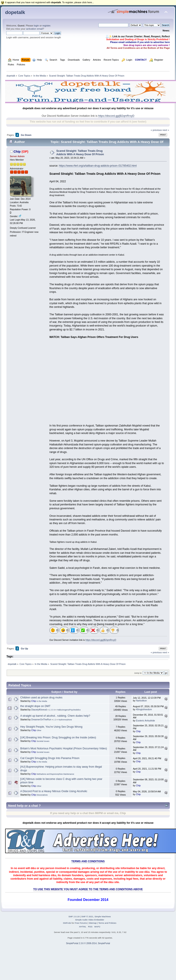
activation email (34, 29)
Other (39, 730)
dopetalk (15, 12)
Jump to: (138, 673)
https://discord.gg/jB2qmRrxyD (116, 116)
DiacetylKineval (39, 710)
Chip (17, 151)
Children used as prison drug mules (41, 698)
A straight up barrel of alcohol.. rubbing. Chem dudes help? (55, 716)
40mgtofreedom (144, 709)
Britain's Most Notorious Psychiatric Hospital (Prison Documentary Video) (64, 748)
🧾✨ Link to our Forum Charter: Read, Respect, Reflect (138, 36)
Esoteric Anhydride (145, 721)
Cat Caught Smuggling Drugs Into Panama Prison (50, 758)
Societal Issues (43, 741)
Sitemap (93, 923)
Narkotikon (142, 701)
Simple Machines (103, 916)
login (36, 26)
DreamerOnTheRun (41, 719)
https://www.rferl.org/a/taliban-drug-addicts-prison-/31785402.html (98, 166)
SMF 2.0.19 (74, 916)
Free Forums (81, 923)
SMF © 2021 (87, 916)
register (46, 26)
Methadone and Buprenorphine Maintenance (55, 774)
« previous (156, 130)
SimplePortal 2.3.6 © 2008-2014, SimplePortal (88, 943)
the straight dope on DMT (35, 706)
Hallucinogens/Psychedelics (69, 710)
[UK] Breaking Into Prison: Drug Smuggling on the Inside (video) (58, 738)
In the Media (42, 701)
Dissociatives (42, 795)
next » (166, 130)
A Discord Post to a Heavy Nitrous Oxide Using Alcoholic (54, 791)
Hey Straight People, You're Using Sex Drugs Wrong (51, 727)
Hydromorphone (65, 720)
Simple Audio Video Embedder (90, 920)
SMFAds (67, 923)
